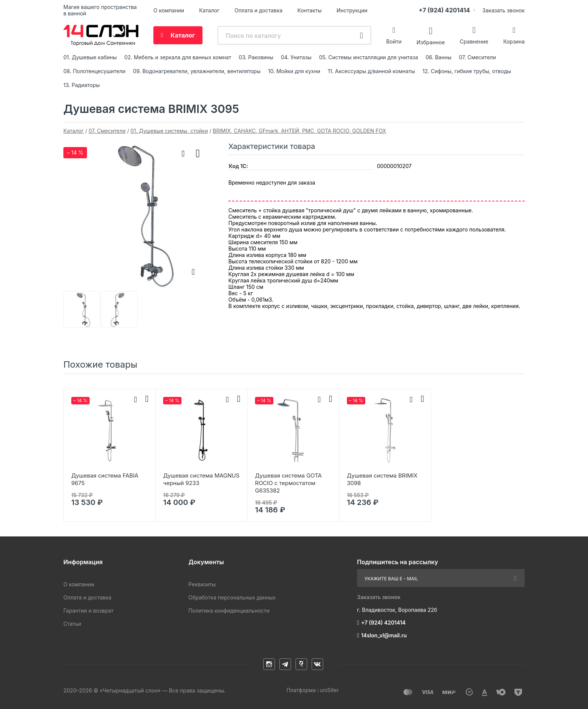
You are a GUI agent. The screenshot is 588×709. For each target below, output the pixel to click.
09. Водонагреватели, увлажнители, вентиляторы (197, 71)
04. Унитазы (296, 57)
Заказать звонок (503, 10)
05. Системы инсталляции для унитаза (369, 57)
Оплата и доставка (258, 10)
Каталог (209, 10)
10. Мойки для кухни (294, 71)
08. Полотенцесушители (94, 71)
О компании (169, 10)
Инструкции (352, 10)
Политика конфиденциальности (229, 611)
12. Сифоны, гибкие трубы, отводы (467, 71)
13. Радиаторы (82, 85)
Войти (394, 41)
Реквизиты (202, 584)
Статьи (72, 624)
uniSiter (329, 690)
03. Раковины (256, 57)
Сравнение (474, 41)
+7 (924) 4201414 (444, 10)
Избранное (431, 42)
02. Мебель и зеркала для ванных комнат (178, 57)
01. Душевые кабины (90, 57)
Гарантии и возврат (88, 611)
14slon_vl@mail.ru (384, 635)
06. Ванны (439, 57)
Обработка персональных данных (232, 597)
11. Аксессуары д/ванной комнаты (371, 71)
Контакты (309, 10)
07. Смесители (478, 57)
